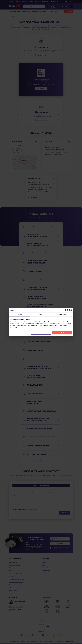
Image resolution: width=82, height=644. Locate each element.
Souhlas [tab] (20, 315)
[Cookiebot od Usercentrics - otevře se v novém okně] (66, 310)
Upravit (41, 333)
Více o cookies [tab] (62, 315)
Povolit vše (62, 333)
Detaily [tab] (41, 315)
